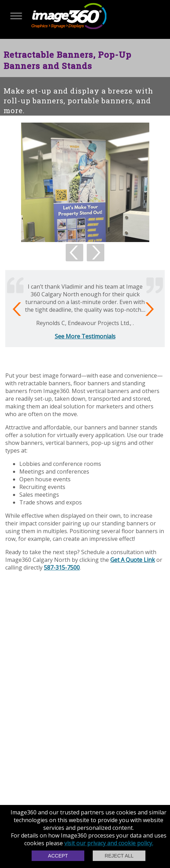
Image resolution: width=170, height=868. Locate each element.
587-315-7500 (62, 567)
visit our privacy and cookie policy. (109, 843)
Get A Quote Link (133, 560)
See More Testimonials (85, 336)
